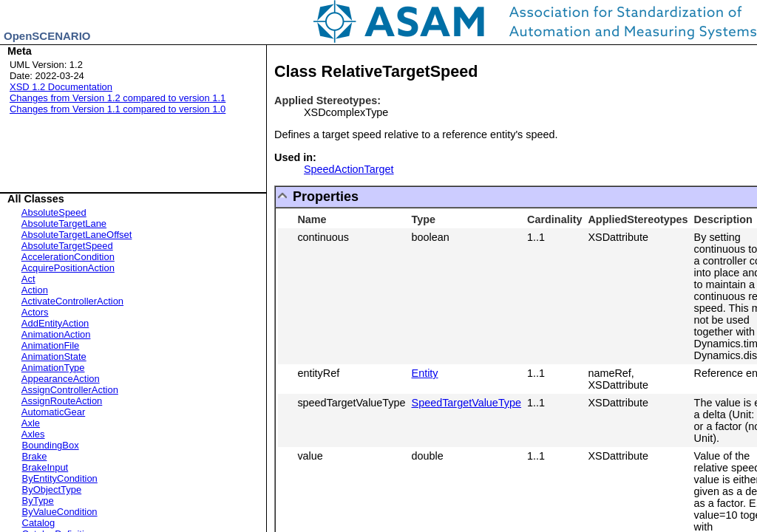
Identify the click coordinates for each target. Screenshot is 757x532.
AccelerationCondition (68, 257)
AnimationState (54, 357)
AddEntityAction (55, 323)
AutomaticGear (53, 412)
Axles (33, 434)
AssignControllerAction (70, 390)
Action (35, 290)
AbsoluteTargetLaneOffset (77, 235)
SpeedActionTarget (349, 169)
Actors (35, 312)
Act (28, 279)
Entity (425, 373)
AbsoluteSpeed (54, 212)
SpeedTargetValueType (467, 403)
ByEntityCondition (60, 478)
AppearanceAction (61, 379)
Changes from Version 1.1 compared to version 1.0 (118, 109)
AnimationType (53, 368)
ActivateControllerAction (72, 301)
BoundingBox (51, 445)
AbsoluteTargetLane (64, 224)
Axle (31, 423)
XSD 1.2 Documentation (61, 87)
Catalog (39, 523)
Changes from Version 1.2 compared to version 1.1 (118, 98)
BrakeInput (45, 467)
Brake (35, 456)
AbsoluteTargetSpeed (67, 246)
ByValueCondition (60, 512)
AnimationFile (50, 345)
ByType (38, 501)
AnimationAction (56, 334)
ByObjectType (52, 490)
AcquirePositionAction (68, 268)
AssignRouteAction (62, 401)
